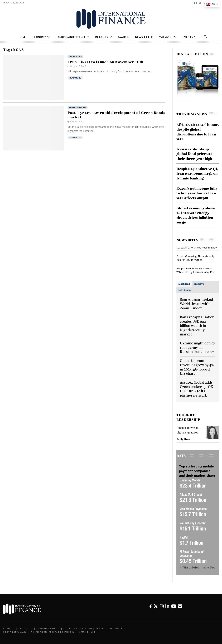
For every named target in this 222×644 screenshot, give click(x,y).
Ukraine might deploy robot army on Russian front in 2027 (198, 347)
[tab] (184, 284)
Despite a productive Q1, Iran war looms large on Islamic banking (197, 173)
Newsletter (144, 37)
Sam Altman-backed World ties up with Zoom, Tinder (196, 304)
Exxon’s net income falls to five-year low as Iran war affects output (197, 193)
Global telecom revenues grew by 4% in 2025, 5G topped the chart (197, 367)
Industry (102, 37)
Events (188, 37)
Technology (75, 57)
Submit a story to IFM (78, 628)
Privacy (69, 632)
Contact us (26, 628)
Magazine (166, 37)
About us (9, 628)
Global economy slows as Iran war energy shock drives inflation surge (196, 215)
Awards (123, 37)
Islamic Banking (78, 107)
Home (22, 37)
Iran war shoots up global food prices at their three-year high (194, 154)
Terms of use (87, 632)
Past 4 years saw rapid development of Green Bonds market (116, 115)
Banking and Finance (71, 37)
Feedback (116, 628)
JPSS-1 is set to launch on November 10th (105, 62)
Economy (39, 37)
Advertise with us (48, 628)
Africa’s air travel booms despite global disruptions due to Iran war (198, 132)
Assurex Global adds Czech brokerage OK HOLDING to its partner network (196, 389)
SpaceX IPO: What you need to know (197, 248)
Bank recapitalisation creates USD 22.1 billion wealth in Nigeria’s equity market (197, 325)
